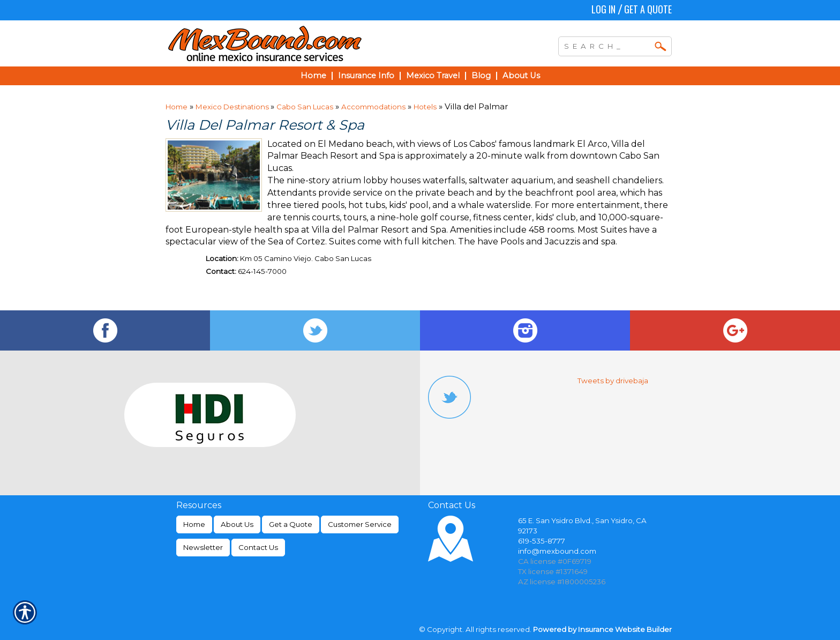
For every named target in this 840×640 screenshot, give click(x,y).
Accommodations (373, 107)
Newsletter (203, 547)
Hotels (425, 107)
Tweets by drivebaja (613, 381)
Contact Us (258, 547)
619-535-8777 (542, 541)
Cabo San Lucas (305, 107)
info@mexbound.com (557, 551)
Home (177, 107)
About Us (237, 524)
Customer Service (360, 524)
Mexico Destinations (233, 107)
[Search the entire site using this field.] (607, 45)
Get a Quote (648, 9)
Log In (603, 9)
